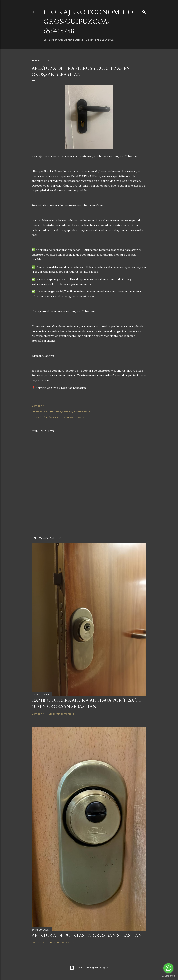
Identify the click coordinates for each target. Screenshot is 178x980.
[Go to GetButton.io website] (168, 976)
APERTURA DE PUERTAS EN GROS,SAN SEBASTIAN (87, 935)
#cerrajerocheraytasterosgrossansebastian (68, 411)
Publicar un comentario (61, 714)
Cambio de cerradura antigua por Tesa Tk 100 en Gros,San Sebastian (87, 703)
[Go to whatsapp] (168, 968)
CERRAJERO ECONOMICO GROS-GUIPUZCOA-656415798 (88, 21)
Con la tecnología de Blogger (89, 968)
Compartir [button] (38, 406)
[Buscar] (144, 11)
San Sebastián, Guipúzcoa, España (64, 417)
